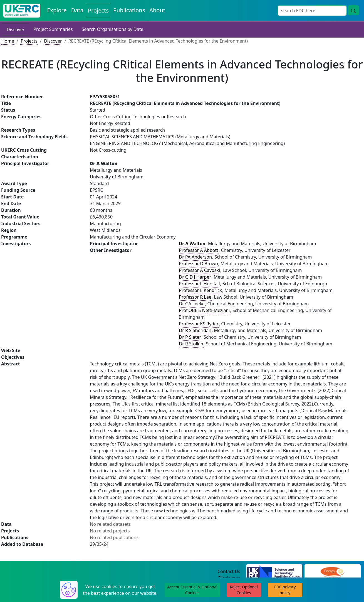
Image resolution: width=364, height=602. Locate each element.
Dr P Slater (190, 337)
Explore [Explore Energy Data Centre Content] (57, 10)
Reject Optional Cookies (244, 590)
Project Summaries (53, 29)
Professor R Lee (195, 297)
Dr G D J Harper (195, 277)
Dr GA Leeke (192, 304)
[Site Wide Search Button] (353, 10)
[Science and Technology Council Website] (274, 572)
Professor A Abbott (199, 250)
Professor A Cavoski (200, 270)
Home (8, 41)
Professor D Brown (199, 264)
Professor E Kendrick (201, 290)
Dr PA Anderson (196, 257)
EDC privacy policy (285, 590)
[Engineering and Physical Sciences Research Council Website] (332, 572)
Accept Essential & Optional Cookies (192, 590)
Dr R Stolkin (191, 344)
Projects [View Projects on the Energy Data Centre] (98, 10)
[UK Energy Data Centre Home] (22, 11)
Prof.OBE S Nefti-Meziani (205, 310)
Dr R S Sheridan (195, 330)
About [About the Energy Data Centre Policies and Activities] (157, 10)
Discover (16, 30)
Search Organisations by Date (113, 29)
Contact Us (229, 571)
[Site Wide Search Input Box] (312, 11)
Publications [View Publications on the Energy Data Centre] (129, 10)
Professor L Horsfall (200, 284)
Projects (29, 41)
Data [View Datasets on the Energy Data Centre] (77, 10)
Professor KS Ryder (199, 324)
